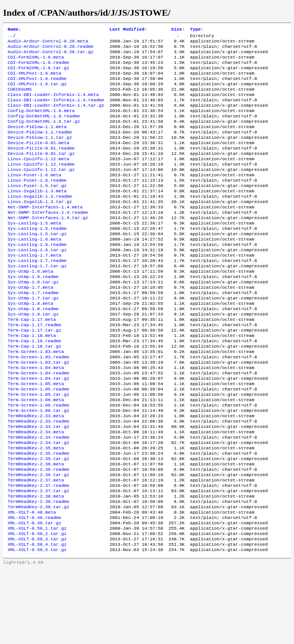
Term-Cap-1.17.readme (34, 368)
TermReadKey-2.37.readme (38, 551)
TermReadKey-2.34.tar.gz (38, 502)
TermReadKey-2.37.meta (36, 545)
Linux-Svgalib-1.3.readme (40, 221)
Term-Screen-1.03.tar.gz (38, 410)
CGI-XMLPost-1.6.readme (37, 86)
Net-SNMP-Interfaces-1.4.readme (48, 239)
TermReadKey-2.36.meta (36, 527)
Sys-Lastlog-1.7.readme (37, 294)
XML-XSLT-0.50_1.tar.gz (37, 600)
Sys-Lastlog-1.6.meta (34, 270)
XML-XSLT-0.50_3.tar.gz (37, 612)
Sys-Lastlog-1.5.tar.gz (37, 263)
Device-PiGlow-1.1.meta (37, 141)
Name (14, 30)
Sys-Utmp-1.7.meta (30, 325)
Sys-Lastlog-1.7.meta (34, 288)
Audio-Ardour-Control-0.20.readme (50, 49)
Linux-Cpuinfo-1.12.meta (38, 178)
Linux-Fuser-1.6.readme (37, 202)
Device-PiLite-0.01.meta (38, 159)
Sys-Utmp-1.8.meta (30, 343)
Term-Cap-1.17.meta (32, 361)
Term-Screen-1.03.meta (36, 398)
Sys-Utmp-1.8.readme (33, 349)
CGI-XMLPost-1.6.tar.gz (37, 92)
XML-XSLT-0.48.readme (34, 588)
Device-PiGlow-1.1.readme (40, 147)
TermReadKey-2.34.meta (36, 490)
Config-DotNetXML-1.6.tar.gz (44, 135)
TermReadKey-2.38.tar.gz (38, 576)
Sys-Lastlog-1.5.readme (37, 257)
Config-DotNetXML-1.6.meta (41, 123)
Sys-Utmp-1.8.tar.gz (33, 355)
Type (197, 30)
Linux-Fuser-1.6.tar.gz (37, 208)
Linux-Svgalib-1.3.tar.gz (40, 227)
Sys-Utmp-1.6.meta (30, 306)
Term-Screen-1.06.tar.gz (38, 465)
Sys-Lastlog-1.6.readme (37, 276)
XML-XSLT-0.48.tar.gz (34, 594)
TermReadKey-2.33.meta (36, 472)
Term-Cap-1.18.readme (34, 386)
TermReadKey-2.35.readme (38, 514)
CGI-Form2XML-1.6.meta (36, 62)
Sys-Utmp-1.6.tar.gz (33, 319)
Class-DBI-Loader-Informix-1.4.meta (53, 104)
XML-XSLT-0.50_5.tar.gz (37, 624)
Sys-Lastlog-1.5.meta (34, 251)
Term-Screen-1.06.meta (36, 453)
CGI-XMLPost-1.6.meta (34, 80)
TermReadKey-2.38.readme (38, 569)
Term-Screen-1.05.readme (38, 441)
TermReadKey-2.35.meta (36, 508)
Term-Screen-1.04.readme (38, 423)
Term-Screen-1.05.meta (36, 435)
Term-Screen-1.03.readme (38, 404)
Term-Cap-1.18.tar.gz (34, 392)
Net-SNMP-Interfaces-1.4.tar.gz (48, 245)
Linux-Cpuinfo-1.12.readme (41, 184)
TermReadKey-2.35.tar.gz (38, 520)
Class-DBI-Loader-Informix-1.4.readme (56, 111)
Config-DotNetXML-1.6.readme (44, 129)
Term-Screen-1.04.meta (36, 416)
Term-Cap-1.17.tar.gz (34, 374)
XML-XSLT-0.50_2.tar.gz (37, 606)
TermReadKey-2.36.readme (38, 533)
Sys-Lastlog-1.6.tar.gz (37, 282)
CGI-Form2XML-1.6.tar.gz (38, 74)
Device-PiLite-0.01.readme (41, 166)
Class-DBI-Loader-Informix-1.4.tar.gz (56, 117)
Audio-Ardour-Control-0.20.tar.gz (50, 55)
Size (178, 30)
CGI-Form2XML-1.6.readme (38, 68)
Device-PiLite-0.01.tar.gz (41, 172)
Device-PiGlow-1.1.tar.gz (40, 153)
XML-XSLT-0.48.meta (32, 582)
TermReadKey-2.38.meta (36, 563)
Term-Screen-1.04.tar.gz (38, 429)
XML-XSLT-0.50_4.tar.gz (37, 618)
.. (10, 37)
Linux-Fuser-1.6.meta (34, 196)
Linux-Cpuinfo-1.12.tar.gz (41, 190)
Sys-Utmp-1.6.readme (33, 312)
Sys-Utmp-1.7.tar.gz (33, 337)
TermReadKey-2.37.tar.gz (38, 557)
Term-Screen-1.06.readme (38, 459)
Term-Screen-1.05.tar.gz (38, 447)
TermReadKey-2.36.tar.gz (38, 539)
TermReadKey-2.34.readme (38, 496)
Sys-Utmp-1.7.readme (33, 331)
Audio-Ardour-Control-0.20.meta (48, 43)
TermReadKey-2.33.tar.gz (38, 484)
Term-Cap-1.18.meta (32, 380)
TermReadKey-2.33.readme (38, 478)
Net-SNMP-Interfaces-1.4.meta (45, 233)
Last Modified (128, 30)
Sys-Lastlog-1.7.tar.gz (37, 300)
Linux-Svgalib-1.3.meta (37, 215)
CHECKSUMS (20, 98)
